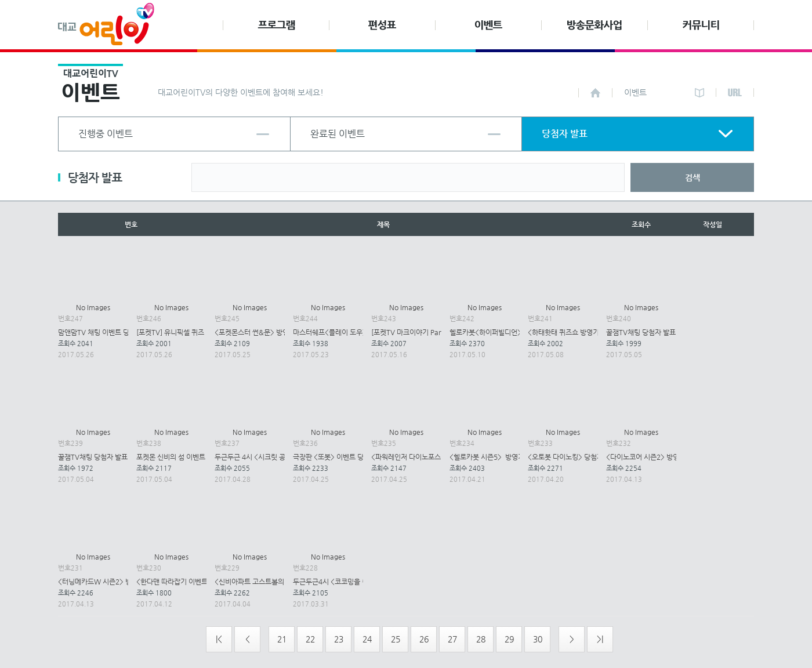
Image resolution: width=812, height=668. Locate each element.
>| (600, 639)
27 (452, 639)
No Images (93, 307)
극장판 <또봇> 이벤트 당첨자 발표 (342, 457)
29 (509, 639)
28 (481, 639)
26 (424, 639)
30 (538, 639)
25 (396, 639)
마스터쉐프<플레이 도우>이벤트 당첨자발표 (356, 332)
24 (367, 639)
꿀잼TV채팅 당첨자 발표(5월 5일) (655, 332)
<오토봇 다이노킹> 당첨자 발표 (573, 457)
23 (339, 639)
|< (219, 639)
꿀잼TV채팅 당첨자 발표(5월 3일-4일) (113, 457)
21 (282, 639)
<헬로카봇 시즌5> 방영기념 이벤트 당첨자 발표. (519, 457)
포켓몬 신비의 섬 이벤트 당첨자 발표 (188, 457)
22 (310, 639)
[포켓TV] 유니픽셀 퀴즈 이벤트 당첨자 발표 (198, 332)
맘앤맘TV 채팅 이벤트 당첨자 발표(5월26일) (122, 332)
